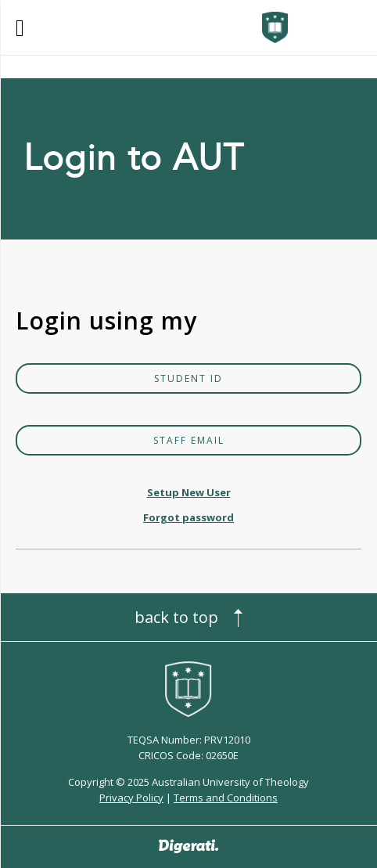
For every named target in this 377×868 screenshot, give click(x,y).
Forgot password (188, 517)
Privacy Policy (131, 798)
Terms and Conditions (226, 798)
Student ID (188, 378)
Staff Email (189, 440)
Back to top (176, 617)
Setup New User (189, 492)
